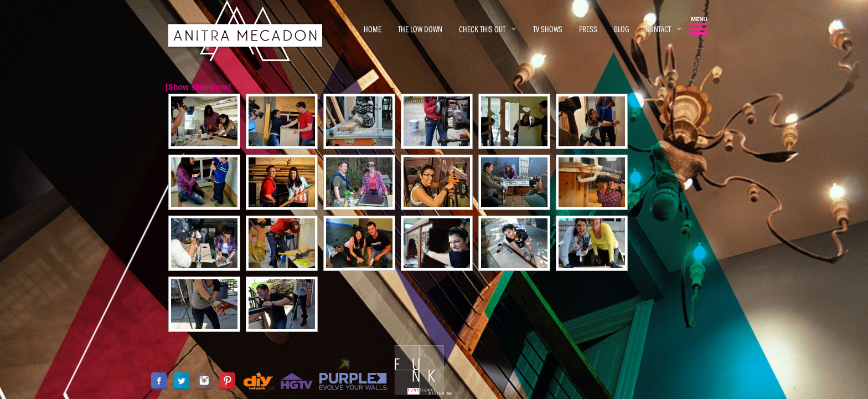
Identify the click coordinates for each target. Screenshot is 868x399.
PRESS (588, 29)
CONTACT (658, 29)
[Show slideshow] (198, 87)
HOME (373, 29)
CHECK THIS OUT (482, 29)
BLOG (621, 29)
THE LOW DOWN (420, 29)
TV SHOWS (548, 29)
